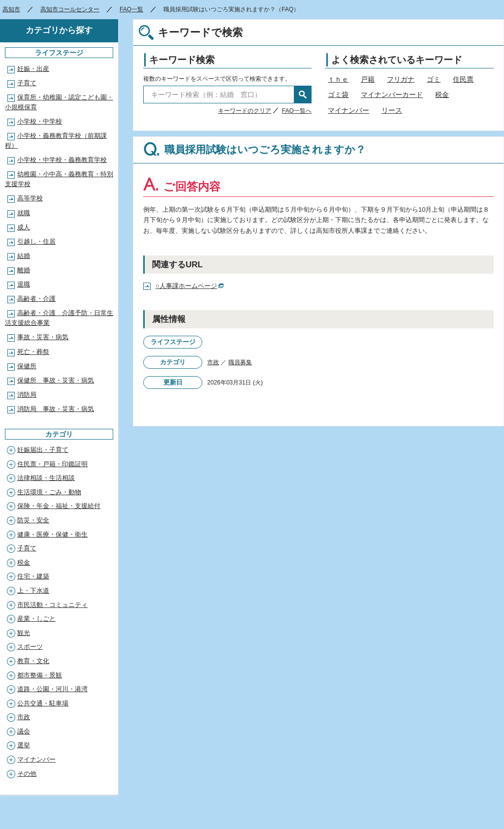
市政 (213, 362)
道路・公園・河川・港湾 (52, 689)
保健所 (27, 366)
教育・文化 (33, 661)
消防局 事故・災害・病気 (56, 409)
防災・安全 (33, 520)
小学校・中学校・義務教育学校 (62, 160)
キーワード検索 (182, 60)
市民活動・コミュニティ (52, 605)
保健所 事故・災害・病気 (56, 380)
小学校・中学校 (40, 121)
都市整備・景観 (40, 675)
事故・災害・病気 (43, 337)
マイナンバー (348, 110)
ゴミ (434, 79)
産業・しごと (36, 619)
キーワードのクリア (245, 111)
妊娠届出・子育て (43, 450)
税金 (442, 95)
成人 (24, 227)
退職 (24, 284)
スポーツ (30, 647)
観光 (24, 633)
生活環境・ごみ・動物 (49, 492)
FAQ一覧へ (297, 111)
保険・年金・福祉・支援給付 (59, 506)
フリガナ (401, 79)
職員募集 (240, 362)
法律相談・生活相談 (46, 478)
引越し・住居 (36, 241)
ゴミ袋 (338, 95)
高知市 (11, 9)
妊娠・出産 (33, 69)
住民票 (463, 79)
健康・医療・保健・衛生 (52, 534)
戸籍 (368, 79)
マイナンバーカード (392, 95)
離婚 (24, 270)
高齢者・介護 (36, 299)
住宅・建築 (33, 576)
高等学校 (30, 198)
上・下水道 (33, 590)
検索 (303, 95)
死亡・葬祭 (33, 352)
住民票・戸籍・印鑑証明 (52, 464)
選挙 (24, 745)
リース (392, 110)
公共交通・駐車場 (43, 703)
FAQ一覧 (131, 9)
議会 (24, 731)
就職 (24, 213)
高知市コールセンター (70, 9)
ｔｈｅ (338, 79)
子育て (27, 83)
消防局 (27, 395)
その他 (27, 774)
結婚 (24, 256)
